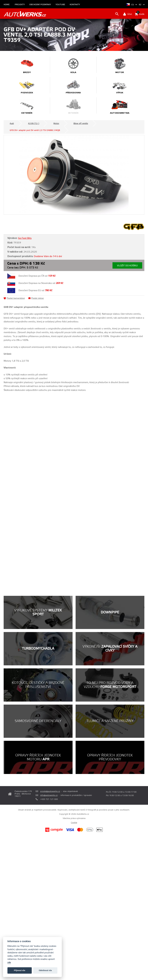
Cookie (74, 823)
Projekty (20, 5)
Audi (12, 123)
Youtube (60, 5)
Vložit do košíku (127, 266)
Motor (56, 123)
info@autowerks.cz (49, 795)
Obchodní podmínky (40, 5)
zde (9, 963)
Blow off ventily (81, 123)
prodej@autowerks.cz (50, 791)
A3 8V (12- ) (34, 123)
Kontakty (75, 5)
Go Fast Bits (25, 238)
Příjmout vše (20, 970)
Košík (140, 14)
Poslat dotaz (36, 298)
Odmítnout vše (45, 970)
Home (7, 5)
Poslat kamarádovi (14, 298)
